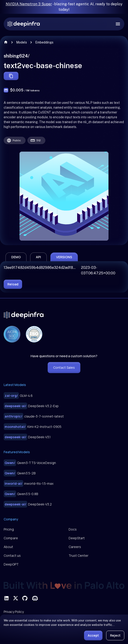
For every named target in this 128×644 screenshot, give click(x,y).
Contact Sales (64, 367)
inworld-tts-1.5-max (29, 483)
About (8, 547)
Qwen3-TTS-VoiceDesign (30, 463)
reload (13, 284)
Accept (93, 635)
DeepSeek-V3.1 (27, 437)
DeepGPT (11, 564)
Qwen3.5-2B (20, 473)
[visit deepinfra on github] (25, 598)
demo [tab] (16, 257)
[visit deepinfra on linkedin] (6, 598)
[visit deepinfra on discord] (35, 598)
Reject (115, 635)
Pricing (9, 529)
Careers (75, 547)
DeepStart (77, 538)
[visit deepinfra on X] (16, 598)
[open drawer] (118, 24)
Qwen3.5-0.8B (21, 494)
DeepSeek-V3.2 (28, 504)
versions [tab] (64, 257)
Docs (73, 529)
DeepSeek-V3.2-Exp (31, 406)
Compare (11, 538)
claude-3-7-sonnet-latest (34, 416)
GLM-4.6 (18, 396)
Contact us (12, 556)
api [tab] (38, 257)
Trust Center (79, 556)
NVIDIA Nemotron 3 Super (29, 4)
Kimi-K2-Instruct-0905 (33, 427)
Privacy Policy (14, 612)
